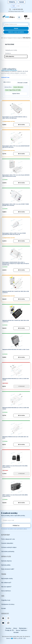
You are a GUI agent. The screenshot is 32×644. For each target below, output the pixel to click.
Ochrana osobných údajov (9, 547)
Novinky (8, 628)
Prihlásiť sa (12, 2)
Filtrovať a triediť (23, 83)
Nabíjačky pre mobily (11, 50)
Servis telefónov (6, 591)
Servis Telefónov (21, 630)
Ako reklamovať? (6, 583)
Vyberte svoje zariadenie (16, 32)
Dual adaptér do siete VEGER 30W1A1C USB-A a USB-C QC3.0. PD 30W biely (15, 117)
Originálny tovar (6, 600)
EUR (14, 6)
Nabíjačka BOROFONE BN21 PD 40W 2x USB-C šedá (16, 349)
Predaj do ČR (9, 630)
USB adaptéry (10, 56)
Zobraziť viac (5, 77)
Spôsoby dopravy (6, 561)
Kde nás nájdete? (6, 587)
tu (30, 636)
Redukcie (8, 53)
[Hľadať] (16, 28)
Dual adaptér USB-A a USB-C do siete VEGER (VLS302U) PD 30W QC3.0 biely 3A (14, 234)
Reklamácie (23, 628)
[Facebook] (3, 618)
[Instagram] (8, 618)
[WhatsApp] (8, 623)
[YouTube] (3, 623)
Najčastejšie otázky (7, 578)
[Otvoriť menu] (19, 17)
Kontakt (22, 2)
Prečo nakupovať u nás (8, 539)
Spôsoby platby (6, 565)
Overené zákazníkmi (7, 543)
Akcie (15, 628)
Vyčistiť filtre (16, 94)
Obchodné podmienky (8, 551)
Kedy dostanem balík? (8, 569)
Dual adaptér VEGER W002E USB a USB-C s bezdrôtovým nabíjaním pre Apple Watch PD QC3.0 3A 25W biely (16, 264)
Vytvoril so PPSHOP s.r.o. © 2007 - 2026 (16, 638)
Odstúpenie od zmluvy (8, 604)
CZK (18, 6)
